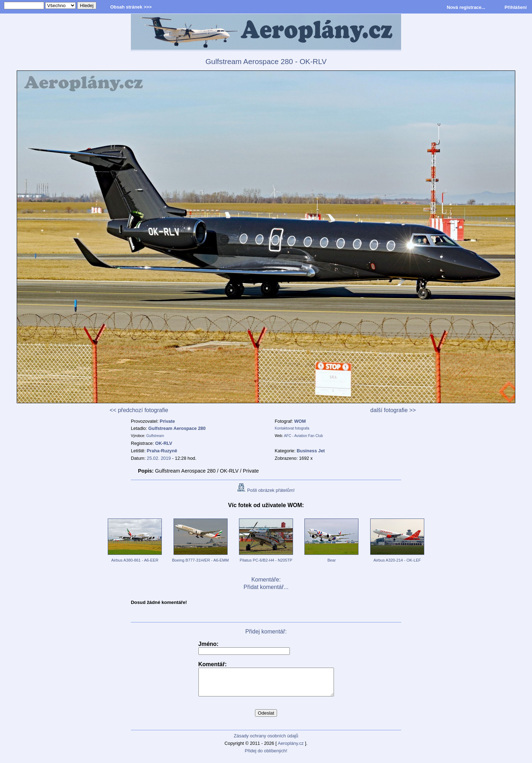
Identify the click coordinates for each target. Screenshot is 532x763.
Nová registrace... (466, 7)
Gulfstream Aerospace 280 (177, 428)
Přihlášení (516, 7)
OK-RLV (164, 443)
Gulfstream (155, 436)
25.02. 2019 (159, 458)
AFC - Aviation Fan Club (303, 436)
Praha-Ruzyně (162, 451)
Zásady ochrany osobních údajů (266, 741)
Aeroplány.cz (291, 749)
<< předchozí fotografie (139, 410)
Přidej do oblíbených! (266, 756)
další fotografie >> (393, 410)
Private (167, 421)
